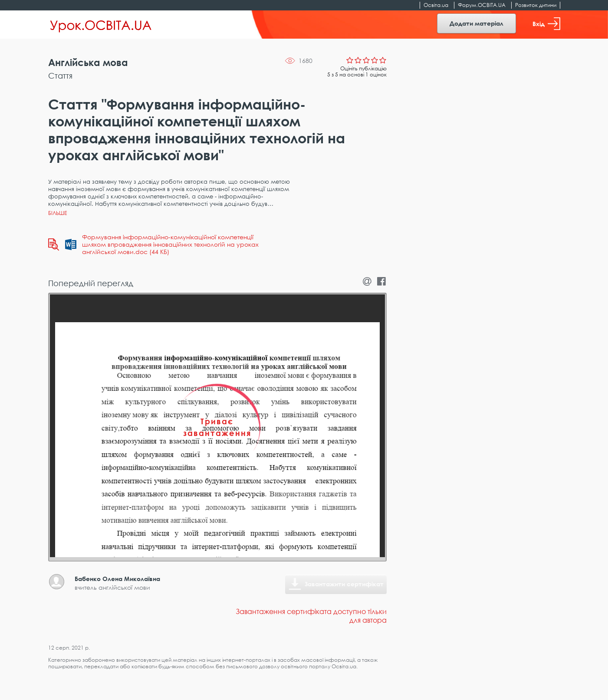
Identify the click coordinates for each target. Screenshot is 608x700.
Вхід (546, 24)
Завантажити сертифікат (344, 584)
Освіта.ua (436, 5)
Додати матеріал (477, 23)
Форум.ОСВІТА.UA (482, 5)
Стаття (60, 76)
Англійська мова (88, 62)
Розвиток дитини (536, 5)
